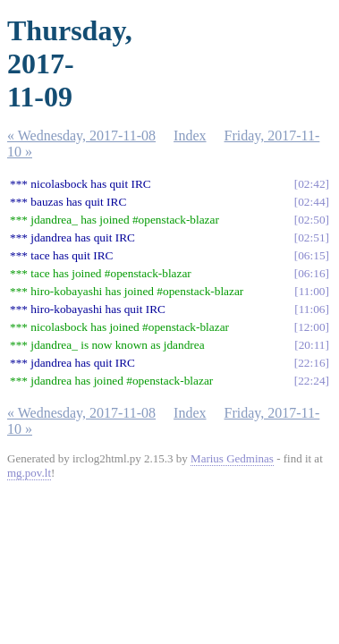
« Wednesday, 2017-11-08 (81, 136)
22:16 (311, 363)
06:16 (311, 273)
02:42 (311, 184)
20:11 (312, 345)
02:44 (311, 202)
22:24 (311, 381)
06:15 (311, 255)
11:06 (312, 309)
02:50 (311, 220)
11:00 (312, 291)
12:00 (311, 327)
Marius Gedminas (232, 458)
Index (190, 136)
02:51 (311, 237)
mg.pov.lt (29, 473)
